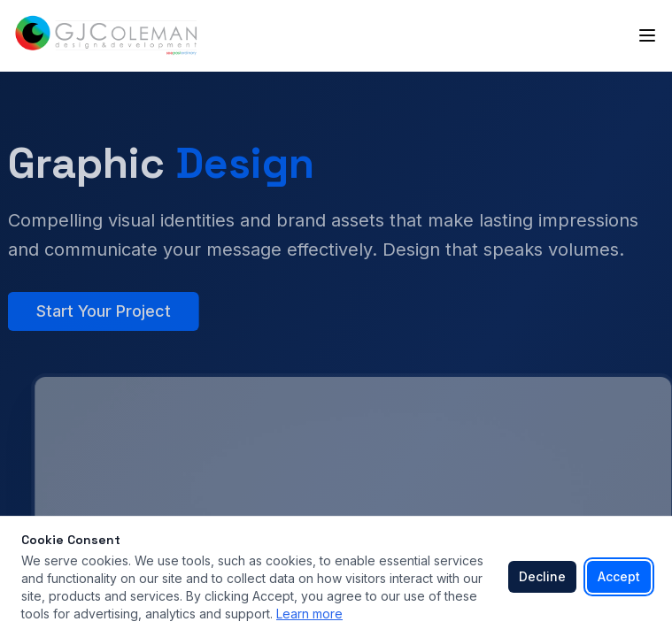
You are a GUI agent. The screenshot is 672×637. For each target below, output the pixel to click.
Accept (619, 576)
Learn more (309, 614)
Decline (542, 576)
